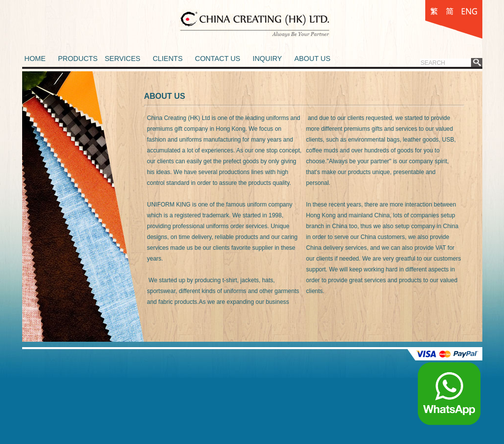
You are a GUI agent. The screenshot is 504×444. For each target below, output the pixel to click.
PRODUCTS (78, 59)
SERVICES (123, 59)
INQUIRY (267, 59)
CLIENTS (168, 59)
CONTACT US (218, 59)
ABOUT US (312, 59)
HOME (35, 59)
